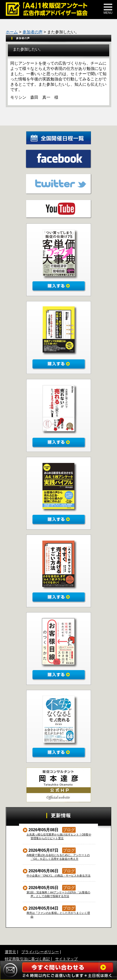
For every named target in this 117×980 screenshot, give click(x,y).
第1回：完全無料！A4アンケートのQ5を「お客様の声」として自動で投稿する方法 (58, 894)
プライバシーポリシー (40, 952)
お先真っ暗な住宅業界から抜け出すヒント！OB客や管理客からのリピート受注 (59, 836)
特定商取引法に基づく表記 (27, 959)
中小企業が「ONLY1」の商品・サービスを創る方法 (59, 876)
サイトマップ (66, 959)
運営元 (10, 952)
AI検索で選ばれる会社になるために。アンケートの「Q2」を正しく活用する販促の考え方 (58, 857)
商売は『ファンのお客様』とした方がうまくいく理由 (58, 915)
